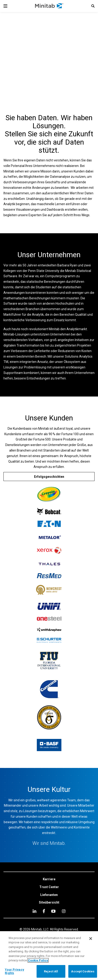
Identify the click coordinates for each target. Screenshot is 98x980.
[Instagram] (64, 911)
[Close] (91, 939)
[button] (93, 6)
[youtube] (53, 911)
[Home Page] (49, 6)
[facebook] (44, 911)
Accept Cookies (83, 971)
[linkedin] (35, 911)
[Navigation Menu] (5, 6)
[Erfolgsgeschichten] (49, 477)
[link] (49, 879)
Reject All (51, 971)
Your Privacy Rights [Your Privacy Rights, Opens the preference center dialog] (14, 971)
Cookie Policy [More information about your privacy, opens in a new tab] (38, 960)
